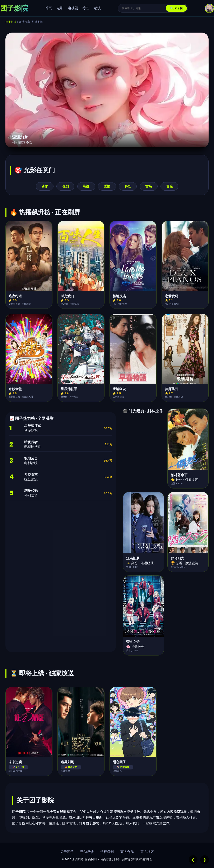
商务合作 (127, 852)
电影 (60, 8)
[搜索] (144, 8)
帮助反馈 (87, 852)
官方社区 (147, 852)
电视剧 (73, 8)
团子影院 (11, 22)
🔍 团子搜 (176, 8)
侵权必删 (107, 852)
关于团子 (67, 852)
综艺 (86, 8)
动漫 (97, 8)
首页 (48, 8)
